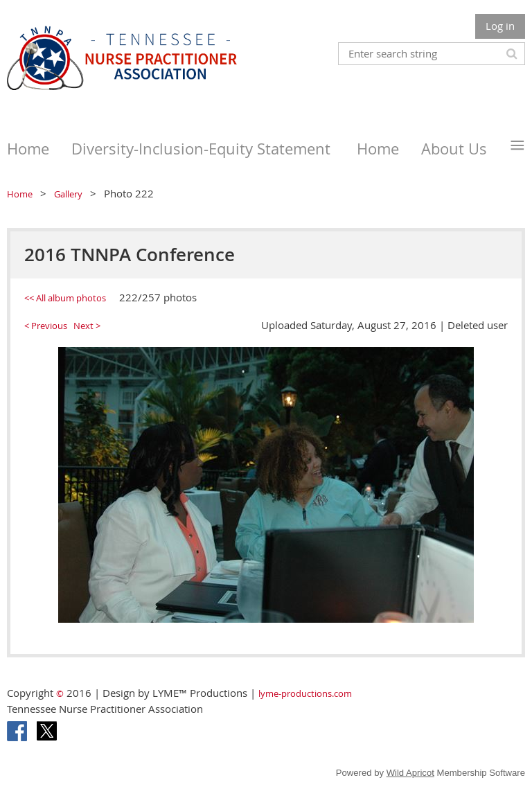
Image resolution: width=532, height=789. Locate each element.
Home (20, 194)
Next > (87, 326)
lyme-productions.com (305, 693)
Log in (500, 26)
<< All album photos (65, 298)
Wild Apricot (410, 773)
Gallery (68, 194)
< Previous (46, 326)
